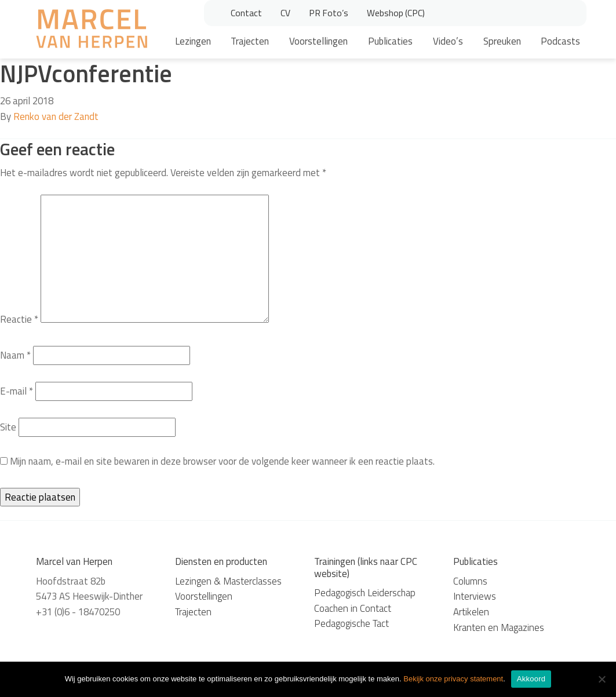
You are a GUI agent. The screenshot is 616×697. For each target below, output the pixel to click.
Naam (15, 355)
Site (8, 427)
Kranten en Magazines (499, 627)
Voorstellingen (318, 41)
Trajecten (250, 41)
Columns (470, 581)
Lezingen (193, 41)
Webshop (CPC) (396, 13)
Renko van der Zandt (56, 116)
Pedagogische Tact (351, 623)
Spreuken (502, 41)
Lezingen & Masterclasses (228, 581)
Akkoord (531, 679)
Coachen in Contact (353, 608)
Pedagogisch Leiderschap (365, 593)
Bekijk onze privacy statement (453, 679)
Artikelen (471, 612)
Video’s (448, 41)
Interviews (475, 596)
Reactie (19, 319)
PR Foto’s (329, 13)
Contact (246, 13)
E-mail (17, 391)
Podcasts (560, 41)
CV (285, 13)
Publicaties (390, 41)
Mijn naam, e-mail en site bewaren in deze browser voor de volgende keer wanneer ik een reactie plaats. (222, 461)
